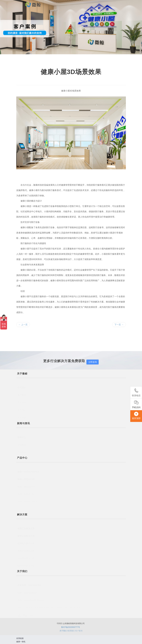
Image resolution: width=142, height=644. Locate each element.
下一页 (119, 326)
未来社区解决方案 (26, 549)
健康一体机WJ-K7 (26, 485)
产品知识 (22, 451)
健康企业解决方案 (26, 534)
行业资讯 (22, 443)
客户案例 (22, 394)
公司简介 (22, 385)
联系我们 (22, 409)
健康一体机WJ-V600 (27, 501)
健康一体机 (21, 643)
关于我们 (63, 632)
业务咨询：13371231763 (29, 583)
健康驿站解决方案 (26, 558)
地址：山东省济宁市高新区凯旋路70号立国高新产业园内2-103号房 (49, 607)
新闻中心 (22, 435)
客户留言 (22, 401)
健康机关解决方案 (26, 542)
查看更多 (22, 509)
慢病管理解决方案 (26, 565)
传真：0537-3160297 (28, 591)
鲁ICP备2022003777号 (71, 629)
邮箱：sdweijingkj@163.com (31, 599)
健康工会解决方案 (26, 526)
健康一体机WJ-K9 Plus (28, 470)
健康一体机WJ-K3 (26, 493)
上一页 (23, 326)
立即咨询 (93, 364)
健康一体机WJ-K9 (26, 477)
